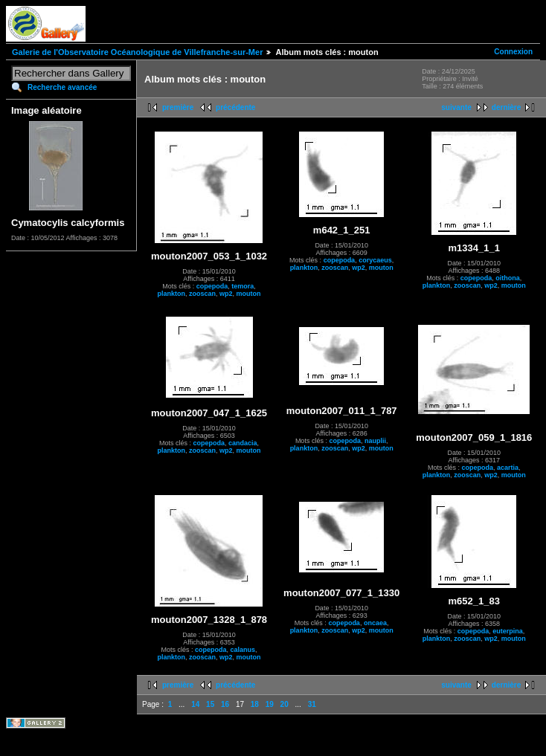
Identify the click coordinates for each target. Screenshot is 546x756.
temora (243, 286)
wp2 (226, 294)
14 (195, 704)
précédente (235, 107)
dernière (506, 107)
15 (210, 704)
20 (285, 704)
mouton (249, 294)
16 (225, 704)
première (178, 107)
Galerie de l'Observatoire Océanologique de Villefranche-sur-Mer (137, 52)
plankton (172, 294)
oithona (508, 278)
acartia (508, 468)
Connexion (513, 52)
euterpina (508, 631)
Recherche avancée (62, 87)
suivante (456, 107)
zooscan (202, 294)
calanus (243, 650)
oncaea (375, 623)
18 (255, 704)
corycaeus (375, 260)
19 (270, 704)
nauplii (375, 441)
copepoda (212, 286)
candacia (243, 443)
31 (312, 704)
